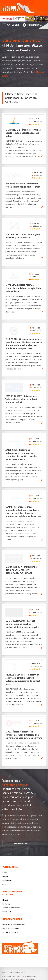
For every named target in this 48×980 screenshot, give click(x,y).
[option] (24, 19)
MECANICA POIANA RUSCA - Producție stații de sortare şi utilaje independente (23, 286)
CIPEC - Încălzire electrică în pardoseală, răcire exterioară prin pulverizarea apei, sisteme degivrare (24, 726)
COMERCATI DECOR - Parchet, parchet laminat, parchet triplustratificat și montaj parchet (23, 617)
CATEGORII (11, 25)
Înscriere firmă (32, 25)
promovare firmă (21, 834)
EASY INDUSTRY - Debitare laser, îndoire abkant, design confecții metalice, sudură (22, 395)
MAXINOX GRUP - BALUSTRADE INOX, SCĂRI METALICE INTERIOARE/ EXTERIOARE (21, 564)
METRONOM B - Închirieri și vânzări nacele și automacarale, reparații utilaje (23, 133)
